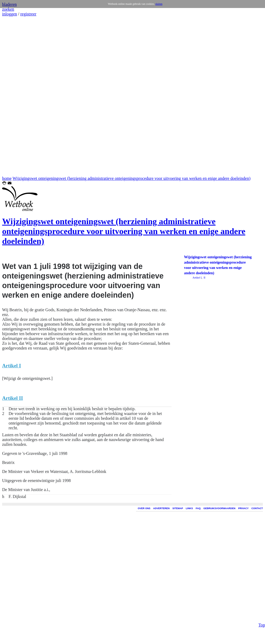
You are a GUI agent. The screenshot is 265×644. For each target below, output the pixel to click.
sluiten (159, 4)
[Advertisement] (18, 96)
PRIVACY (243, 508)
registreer (28, 14)
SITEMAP (178, 508)
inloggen (10, 14)
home (7, 178)
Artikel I (197, 278)
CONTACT (257, 508)
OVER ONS (144, 508)
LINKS (189, 508)
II (204, 278)
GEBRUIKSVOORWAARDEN (219, 508)
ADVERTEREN (161, 508)
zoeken (8, 9)
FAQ (198, 508)
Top (262, 591)
